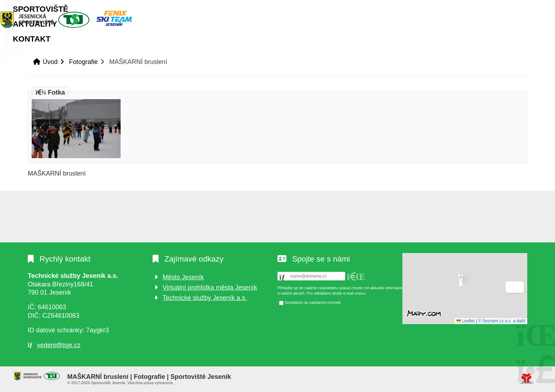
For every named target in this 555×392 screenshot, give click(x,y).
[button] (502, 7)
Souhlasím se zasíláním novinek (313, 302)
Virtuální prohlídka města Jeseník (210, 288)
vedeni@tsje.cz (59, 345)
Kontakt (213, 45)
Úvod (72, 20)
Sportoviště (101, 45)
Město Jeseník (183, 277)
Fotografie (83, 67)
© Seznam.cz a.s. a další (502, 321)
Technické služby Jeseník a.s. (205, 298)
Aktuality (162, 45)
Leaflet (466, 321)
